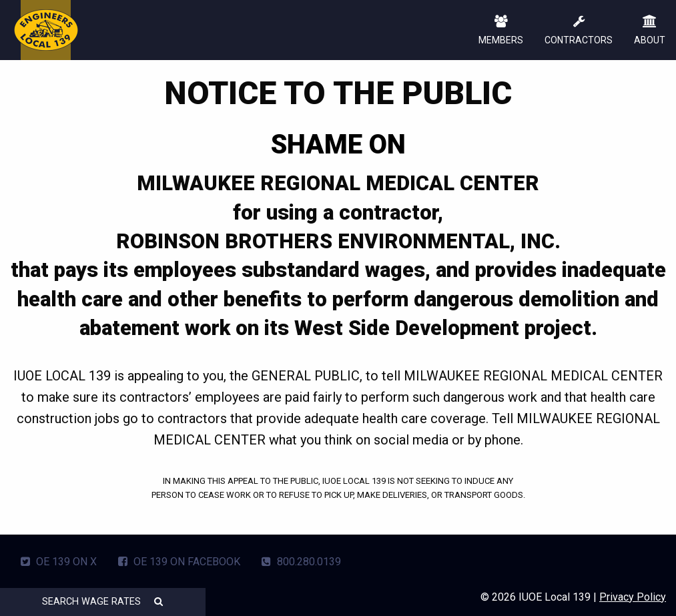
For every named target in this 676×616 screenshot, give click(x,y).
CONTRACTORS (579, 31)
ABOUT (650, 31)
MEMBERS (501, 31)
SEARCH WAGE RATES (102, 602)
